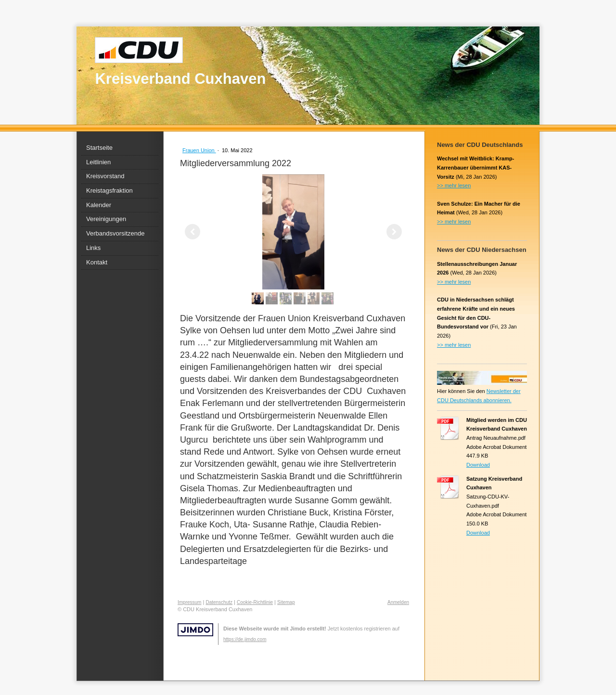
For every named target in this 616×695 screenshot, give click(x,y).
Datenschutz (219, 602)
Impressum (189, 602)
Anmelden (398, 602)
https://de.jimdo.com (245, 639)
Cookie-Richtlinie (255, 602)
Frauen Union (199, 150)
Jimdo (195, 630)
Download (478, 465)
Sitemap (286, 602)
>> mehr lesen (454, 185)
